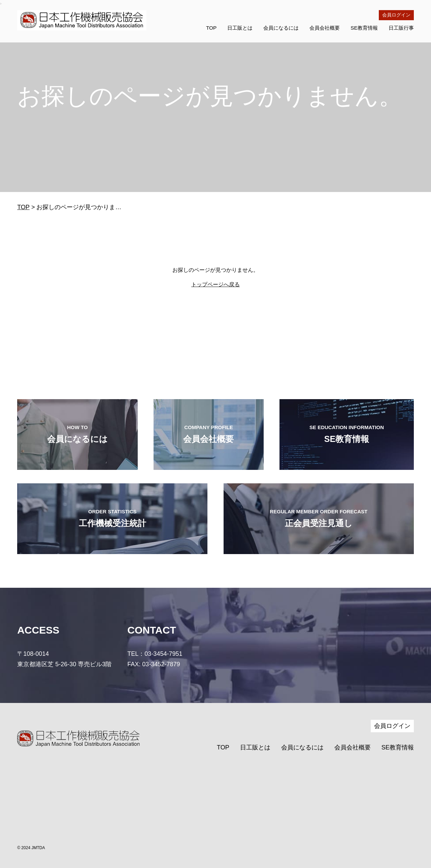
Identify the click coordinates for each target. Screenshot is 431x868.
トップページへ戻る (215, 284)
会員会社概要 (325, 28)
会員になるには (281, 28)
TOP (211, 28)
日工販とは (240, 28)
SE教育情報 (364, 28)
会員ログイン (396, 15)
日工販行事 (401, 28)
